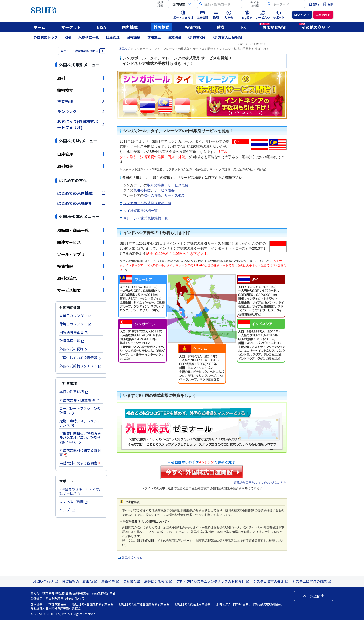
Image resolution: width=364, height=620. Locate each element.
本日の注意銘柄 (74, 392)
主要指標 (81, 101)
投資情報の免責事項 (80, 581)
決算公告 (110, 581)
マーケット (71, 27)
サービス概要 (81, 290)
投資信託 (193, 27)
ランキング (81, 111)
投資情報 (81, 266)
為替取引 (197, 37)
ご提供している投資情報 (81, 358)
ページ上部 (314, 596)
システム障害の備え (271, 581)
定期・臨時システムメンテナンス (80, 423)
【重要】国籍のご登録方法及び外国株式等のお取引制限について (80, 438)
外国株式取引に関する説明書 (80, 452)
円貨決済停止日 (74, 332)
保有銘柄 (133, 37)
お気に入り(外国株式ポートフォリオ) (81, 124)
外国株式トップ (46, 37)
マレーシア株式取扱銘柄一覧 (146, 218)
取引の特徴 (156, 185)
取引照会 (81, 166)
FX (244, 27)
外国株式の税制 (74, 349)
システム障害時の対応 (312, 581)
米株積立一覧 (89, 37)
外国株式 (161, 27)
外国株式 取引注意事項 (80, 400)
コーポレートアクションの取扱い (80, 411)
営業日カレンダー (75, 316)
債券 (221, 27)
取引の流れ (81, 278)
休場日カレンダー (75, 324)
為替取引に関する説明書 (81, 463)
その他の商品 (315, 26)
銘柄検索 (81, 90)
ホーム (40, 27)
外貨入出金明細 (228, 37)
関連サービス (81, 242)
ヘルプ (67, 510)
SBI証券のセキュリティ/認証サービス (80, 491)
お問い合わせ (45, 581)
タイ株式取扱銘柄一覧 (140, 211)
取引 (68, 37)
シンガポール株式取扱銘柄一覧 (147, 203)
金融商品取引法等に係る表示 (148, 581)
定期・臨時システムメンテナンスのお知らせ (213, 581)
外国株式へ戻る (132, 558)
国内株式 (130, 27)
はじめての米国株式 (81, 193)
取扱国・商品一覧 (81, 230)
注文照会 (175, 37)
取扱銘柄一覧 (72, 341)
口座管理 (113, 37)
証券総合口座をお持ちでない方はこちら (260, 483)
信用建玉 (154, 37)
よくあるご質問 (74, 502)
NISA (101, 27)
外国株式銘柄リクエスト (81, 366)
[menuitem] (314, 4)
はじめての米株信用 (81, 203)
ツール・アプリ (81, 254)
